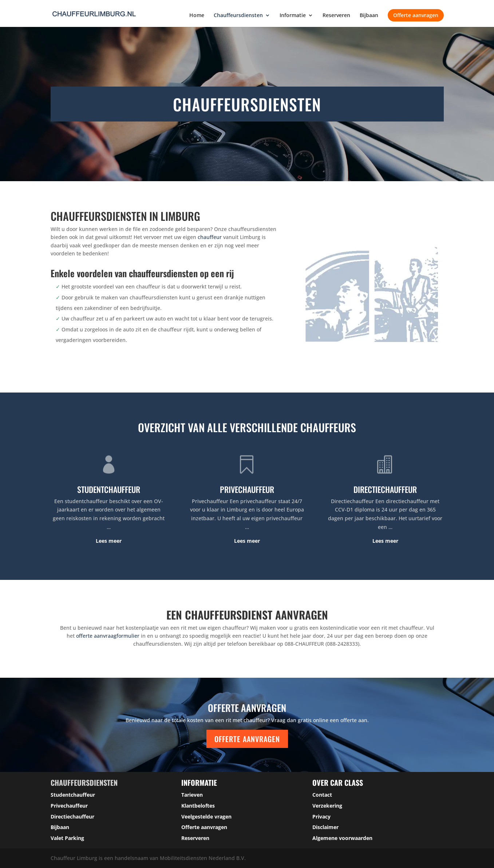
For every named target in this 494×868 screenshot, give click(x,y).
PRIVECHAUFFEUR (247, 489)
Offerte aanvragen (416, 15)
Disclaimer (325, 827)
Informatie (293, 16)
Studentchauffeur (73, 795)
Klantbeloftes (198, 806)
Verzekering (327, 806)
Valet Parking (67, 838)
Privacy (321, 817)
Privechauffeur (69, 806)
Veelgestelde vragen (206, 817)
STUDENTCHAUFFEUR (109, 489)
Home (197, 16)
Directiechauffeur (72, 817)
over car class (338, 783)
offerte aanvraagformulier (108, 636)
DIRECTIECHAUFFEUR (385, 489)
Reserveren (336, 16)
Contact (322, 795)
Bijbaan (369, 16)
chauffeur (210, 237)
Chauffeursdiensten (238, 16)
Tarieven (192, 795)
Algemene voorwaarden (342, 838)
